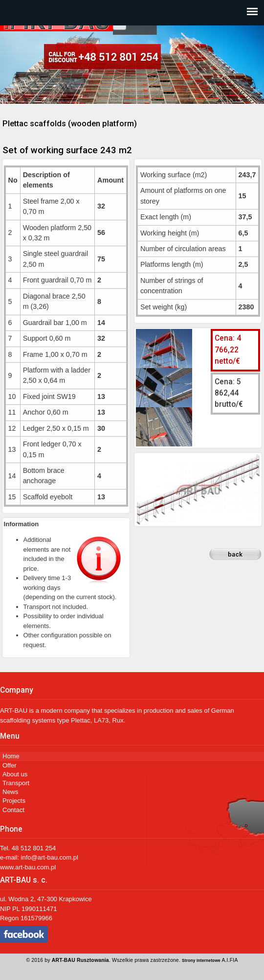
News (11, 792)
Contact (13, 810)
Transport (16, 783)
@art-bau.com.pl (55, 857)
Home (11, 756)
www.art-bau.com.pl (28, 867)
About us (15, 774)
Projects (14, 801)
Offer (10, 765)
